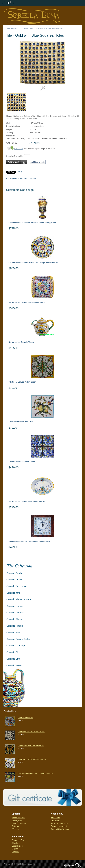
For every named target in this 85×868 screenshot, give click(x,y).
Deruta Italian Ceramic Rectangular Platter (27, 302)
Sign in (15, 849)
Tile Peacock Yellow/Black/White (32, 759)
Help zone (55, 817)
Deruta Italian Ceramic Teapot (21, 342)
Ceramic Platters (15, 626)
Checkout (16, 843)
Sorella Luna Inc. (13, 28)
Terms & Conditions (60, 823)
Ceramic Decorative (17, 586)
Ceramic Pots (13, 632)
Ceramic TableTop (16, 645)
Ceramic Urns (13, 659)
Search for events (20, 823)
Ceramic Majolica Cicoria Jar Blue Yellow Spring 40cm (32, 223)
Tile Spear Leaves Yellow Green (22, 382)
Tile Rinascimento (25, 718)
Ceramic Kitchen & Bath (19, 599)
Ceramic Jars (13, 593)
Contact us (56, 820)
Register (15, 852)
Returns (15, 826)
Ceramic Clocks (14, 580)
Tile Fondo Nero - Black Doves (31, 731)
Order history (18, 846)
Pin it (20, 172)
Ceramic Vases (14, 665)
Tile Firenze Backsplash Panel (22, 462)
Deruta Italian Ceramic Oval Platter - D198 (27, 502)
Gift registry (17, 820)
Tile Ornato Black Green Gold (31, 745)
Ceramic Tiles (28, 28)
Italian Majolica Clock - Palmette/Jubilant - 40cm (29, 541)
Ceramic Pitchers (15, 613)
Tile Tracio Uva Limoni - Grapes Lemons (35, 773)
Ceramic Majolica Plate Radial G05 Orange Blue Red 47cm (34, 263)
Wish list (15, 829)
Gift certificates (18, 817)
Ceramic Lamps (14, 606)
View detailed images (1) (43, 88)
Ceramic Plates (14, 619)
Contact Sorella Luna (60, 829)
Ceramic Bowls (14, 573)
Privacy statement (59, 826)
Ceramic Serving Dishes (19, 639)
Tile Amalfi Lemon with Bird (21, 422)
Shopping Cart (18, 840)
